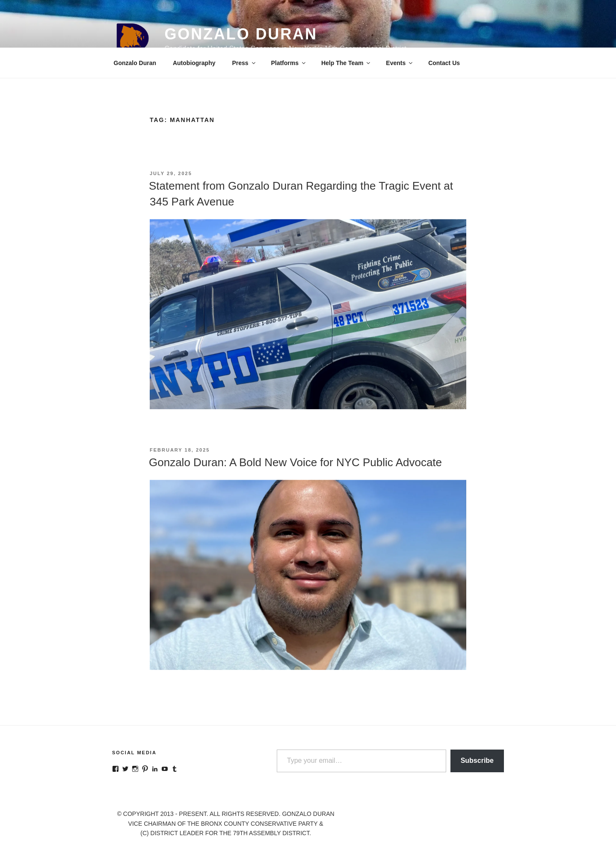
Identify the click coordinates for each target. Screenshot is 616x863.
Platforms (289, 63)
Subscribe (477, 760)
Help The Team (346, 63)
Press (244, 63)
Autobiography (194, 63)
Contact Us (444, 63)
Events (400, 63)
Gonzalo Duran (241, 34)
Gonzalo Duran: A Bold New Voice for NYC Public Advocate (295, 462)
